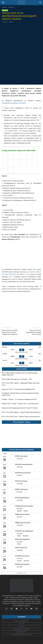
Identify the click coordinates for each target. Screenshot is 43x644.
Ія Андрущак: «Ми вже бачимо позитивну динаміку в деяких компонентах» (20, 394)
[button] (3, 3)
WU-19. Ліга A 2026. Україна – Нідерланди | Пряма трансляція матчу (21, 384)
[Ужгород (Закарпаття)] (5, 170)
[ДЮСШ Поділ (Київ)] (17, 156)
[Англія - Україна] (21, 363)
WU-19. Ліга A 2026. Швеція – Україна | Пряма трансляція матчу (21, 412)
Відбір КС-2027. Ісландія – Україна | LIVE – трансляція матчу (20, 404)
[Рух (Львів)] (35, 163)
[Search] (40, 3)
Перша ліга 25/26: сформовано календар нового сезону (34, 332)
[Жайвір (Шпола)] (29, 156)
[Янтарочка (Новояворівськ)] (17, 170)
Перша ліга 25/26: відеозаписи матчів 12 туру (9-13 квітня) (20, 408)
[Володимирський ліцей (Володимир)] (11, 156)
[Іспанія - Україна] (21, 350)
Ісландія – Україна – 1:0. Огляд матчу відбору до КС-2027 (19, 399)
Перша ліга (11, 7)
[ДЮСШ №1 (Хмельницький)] (23, 156)
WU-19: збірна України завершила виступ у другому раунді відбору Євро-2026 (20, 374)
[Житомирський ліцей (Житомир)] (35, 156)
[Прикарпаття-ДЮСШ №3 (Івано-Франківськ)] (29, 163)
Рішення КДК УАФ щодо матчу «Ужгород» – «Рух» (17, 379)
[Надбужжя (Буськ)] (17, 163)
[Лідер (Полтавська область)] (5, 163)
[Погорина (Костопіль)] (23, 163)
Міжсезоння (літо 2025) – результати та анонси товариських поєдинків (10, 332)
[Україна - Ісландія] (21, 356)
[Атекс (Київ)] (5, 156)
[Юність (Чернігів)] (11, 170)
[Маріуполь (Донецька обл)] (11, 163)
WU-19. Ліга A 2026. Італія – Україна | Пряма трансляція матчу (21, 417)
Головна (4, 7)
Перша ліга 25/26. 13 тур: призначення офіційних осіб (18, 389)
